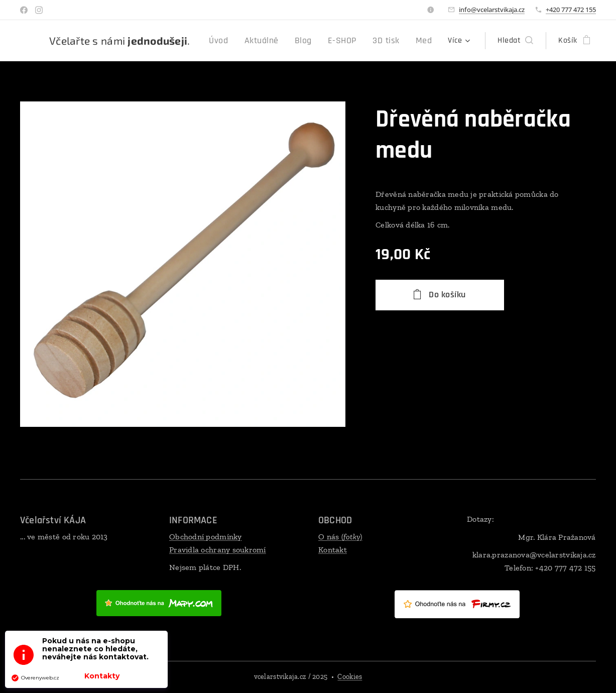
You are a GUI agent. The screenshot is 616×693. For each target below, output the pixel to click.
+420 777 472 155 (571, 10)
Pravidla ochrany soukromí (218, 550)
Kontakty (102, 676)
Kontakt (333, 550)
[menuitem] (235, 41)
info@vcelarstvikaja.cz (492, 10)
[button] (515, 41)
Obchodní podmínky (206, 537)
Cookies (350, 677)
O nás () (340, 537)
